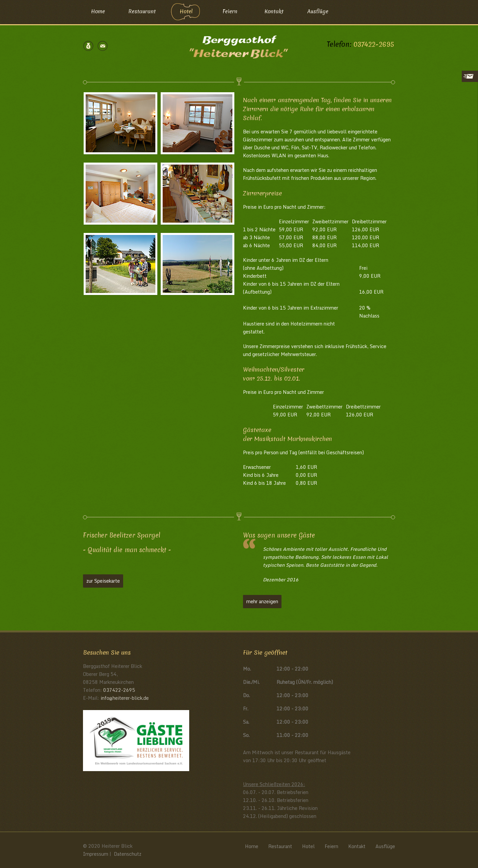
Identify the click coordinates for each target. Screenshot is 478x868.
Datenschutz (128, 854)
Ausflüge (318, 11)
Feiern (230, 11)
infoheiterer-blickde (125, 698)
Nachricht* (413, 127)
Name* (408, 89)
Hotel (186, 11)
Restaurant (142, 11)
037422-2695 (374, 44)
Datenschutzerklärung (423, 182)
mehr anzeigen (262, 601)
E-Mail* (409, 108)
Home (98, 11)
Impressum (96, 854)
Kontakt (274, 11)
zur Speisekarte (103, 581)
